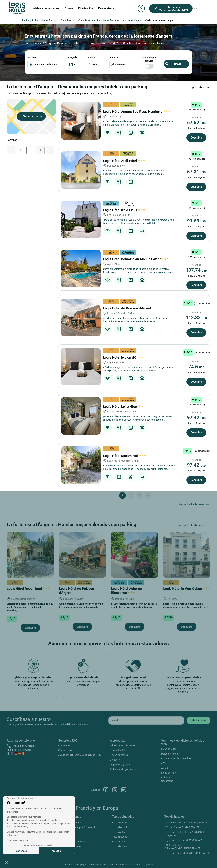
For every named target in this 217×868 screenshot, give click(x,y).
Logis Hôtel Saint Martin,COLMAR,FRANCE (187, 853)
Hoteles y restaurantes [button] (45, 8)
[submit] (198, 721)
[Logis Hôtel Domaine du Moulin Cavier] (81, 268)
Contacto (115, 760)
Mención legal (168, 749)
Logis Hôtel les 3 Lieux (124, 210)
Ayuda (165, 768)
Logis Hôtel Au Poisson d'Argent (128, 308)
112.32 (196, 317)
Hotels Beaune (120, 837)
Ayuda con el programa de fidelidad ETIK (80, 755)
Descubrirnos (106, 8)
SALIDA (91, 57)
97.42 (196, 417)
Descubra (196, 138)
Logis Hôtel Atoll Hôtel (124, 161)
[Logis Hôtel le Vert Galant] (187, 555)
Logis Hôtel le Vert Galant (187, 589)
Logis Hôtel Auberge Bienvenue (126, 591)
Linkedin (124, 790)
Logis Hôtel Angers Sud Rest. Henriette (137, 112)
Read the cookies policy (17, 840)
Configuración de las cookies (176, 758)
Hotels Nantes (119, 823)
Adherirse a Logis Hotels (123, 745)
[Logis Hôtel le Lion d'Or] (81, 367)
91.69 (196, 221)
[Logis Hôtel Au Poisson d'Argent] (81, 318)
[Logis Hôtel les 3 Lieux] (81, 219)
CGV (164, 763)
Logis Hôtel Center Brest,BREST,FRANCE (186, 823)
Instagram (115, 790)
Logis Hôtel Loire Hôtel (123, 407)
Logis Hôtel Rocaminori (125, 456)
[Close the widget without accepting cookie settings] (20, 798)
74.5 (196, 367)
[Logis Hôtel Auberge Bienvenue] (135, 555)
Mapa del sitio (169, 773)
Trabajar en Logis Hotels (123, 769)
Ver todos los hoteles (194, 505)
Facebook (106, 790)
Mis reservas (65, 745)
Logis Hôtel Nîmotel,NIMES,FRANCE (183, 840)
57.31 (196, 172)
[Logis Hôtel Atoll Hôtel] (81, 170)
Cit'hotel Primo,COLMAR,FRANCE (182, 827)
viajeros (114, 57)
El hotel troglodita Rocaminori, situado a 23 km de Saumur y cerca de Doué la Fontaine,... (30, 607)
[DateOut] (98, 64)
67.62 (196, 122)
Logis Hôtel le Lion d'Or (123, 357)
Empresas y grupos (120, 764)
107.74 (196, 270)
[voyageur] (122, 64)
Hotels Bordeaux (121, 846)
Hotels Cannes (120, 842)
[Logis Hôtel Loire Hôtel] (81, 416)
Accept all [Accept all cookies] (57, 851)
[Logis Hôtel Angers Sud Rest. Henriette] (81, 121)
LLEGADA (73, 57)
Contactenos (65, 750)
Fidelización (86, 8)
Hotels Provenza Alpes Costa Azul (77, 827)
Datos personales (170, 754)
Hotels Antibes (120, 832)
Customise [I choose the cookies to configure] (21, 851)
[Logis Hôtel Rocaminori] (81, 465)
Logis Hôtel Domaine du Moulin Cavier (136, 259)
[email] (146, 721)
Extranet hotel (117, 750)
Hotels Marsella (120, 827)
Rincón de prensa (119, 755)
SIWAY (151, 865)
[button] (7, 862)
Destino (32, 57)
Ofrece (69, 8)
